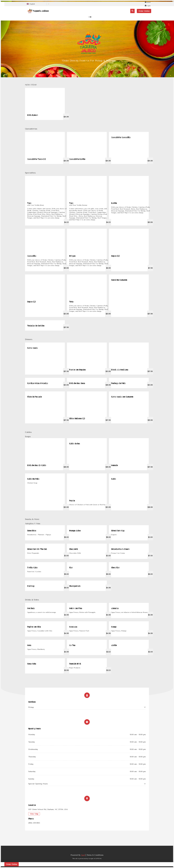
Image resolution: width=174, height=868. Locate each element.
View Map (34, 814)
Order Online (144, 11)
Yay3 (83, 855)
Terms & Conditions (95, 855)
